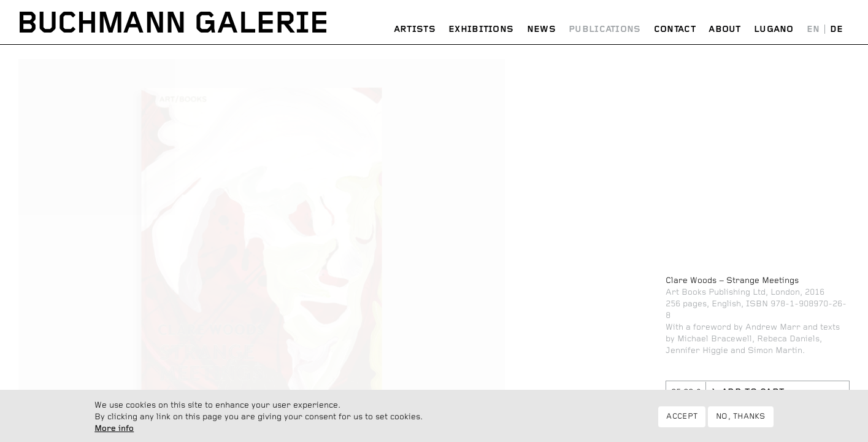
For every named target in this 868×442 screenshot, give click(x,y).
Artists (415, 29)
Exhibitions (481, 29)
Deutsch (836, 30)
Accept (682, 420)
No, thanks (741, 420)
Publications (605, 29)
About (725, 29)
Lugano (774, 29)
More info (114, 431)
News (541, 29)
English (813, 30)
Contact (675, 29)
